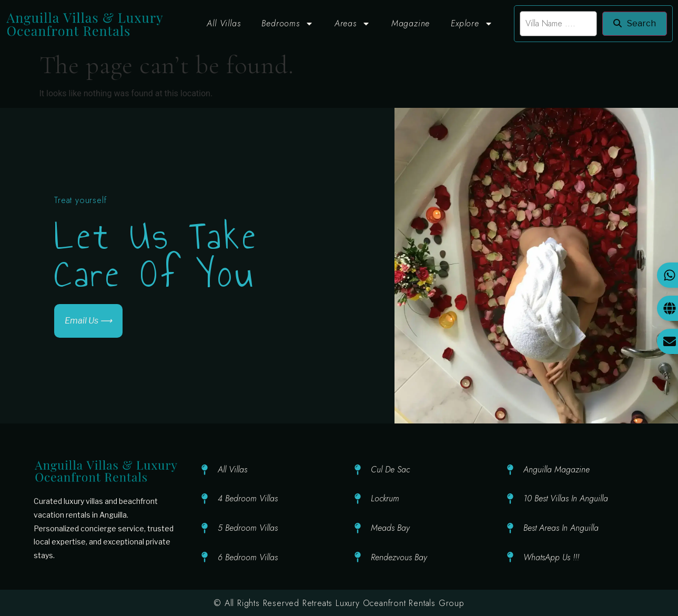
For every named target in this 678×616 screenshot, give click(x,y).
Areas (352, 24)
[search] (558, 24)
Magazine (411, 23)
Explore (472, 24)
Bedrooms (287, 24)
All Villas (224, 23)
